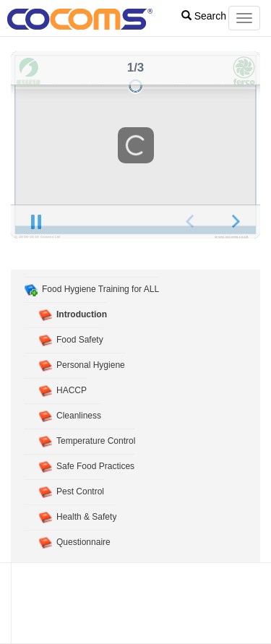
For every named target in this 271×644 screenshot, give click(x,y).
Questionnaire (83, 542)
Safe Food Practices (95, 466)
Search (204, 16)
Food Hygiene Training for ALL (100, 289)
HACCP (72, 390)
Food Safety (80, 340)
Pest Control (80, 491)
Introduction (82, 314)
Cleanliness (79, 416)
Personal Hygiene (91, 365)
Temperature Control (96, 441)
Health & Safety (86, 517)
